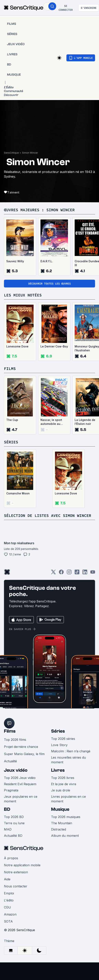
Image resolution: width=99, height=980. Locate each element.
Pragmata (11, 790)
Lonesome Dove (17, 346)
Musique (60, 809)
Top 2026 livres (63, 778)
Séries (58, 731)
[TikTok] (77, 573)
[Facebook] (61, 573)
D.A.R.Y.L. (47, 261)
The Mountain (62, 823)
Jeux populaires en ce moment (21, 799)
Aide (7, 879)
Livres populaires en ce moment (68, 799)
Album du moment (65, 836)
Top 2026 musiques (66, 817)
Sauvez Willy (15, 261)
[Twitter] (53, 573)
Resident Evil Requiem (20, 784)
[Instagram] (69, 573)
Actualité (10, 761)
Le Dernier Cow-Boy (54, 346)
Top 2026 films (15, 740)
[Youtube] (93, 573)
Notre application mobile (22, 865)
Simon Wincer (30, 153)
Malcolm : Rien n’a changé (71, 751)
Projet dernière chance (21, 747)
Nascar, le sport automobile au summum (51, 422)
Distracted (59, 829)
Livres (58, 770)
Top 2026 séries (63, 739)
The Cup (12, 420)
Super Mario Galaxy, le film (24, 754)
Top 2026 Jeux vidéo (20, 778)
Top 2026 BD (14, 817)
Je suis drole (61, 790)
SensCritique (11, 153)
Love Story (59, 745)
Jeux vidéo (16, 770)
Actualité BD (13, 836)
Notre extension (16, 872)
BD (7, 809)
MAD (8, 829)
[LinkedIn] (85, 573)
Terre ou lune (14, 823)
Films (10, 731)
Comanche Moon (18, 493)
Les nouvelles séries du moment (68, 760)
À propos (11, 858)
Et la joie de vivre (64, 784)
